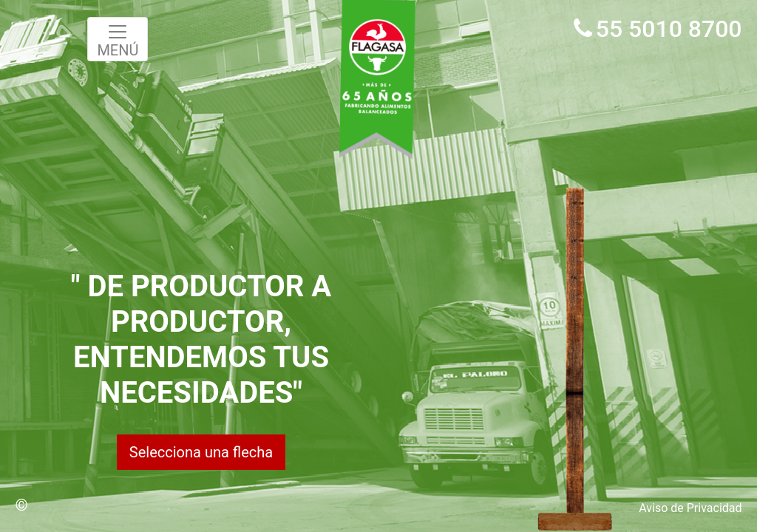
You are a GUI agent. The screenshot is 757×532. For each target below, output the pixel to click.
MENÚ (118, 40)
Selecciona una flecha (201, 452)
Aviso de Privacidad (690, 508)
